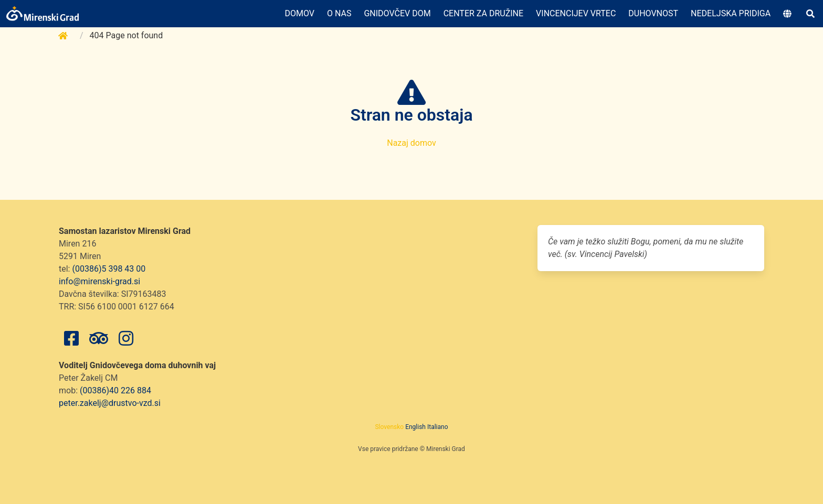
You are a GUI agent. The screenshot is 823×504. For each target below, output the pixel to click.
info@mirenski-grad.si (99, 281)
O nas (339, 13)
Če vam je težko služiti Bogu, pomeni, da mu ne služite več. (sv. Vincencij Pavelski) (646, 248)
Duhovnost (653, 13)
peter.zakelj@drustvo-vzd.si (110, 403)
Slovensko (389, 427)
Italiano (438, 427)
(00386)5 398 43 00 (109, 269)
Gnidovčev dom (397, 13)
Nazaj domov (411, 143)
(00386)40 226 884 (115, 390)
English (415, 427)
